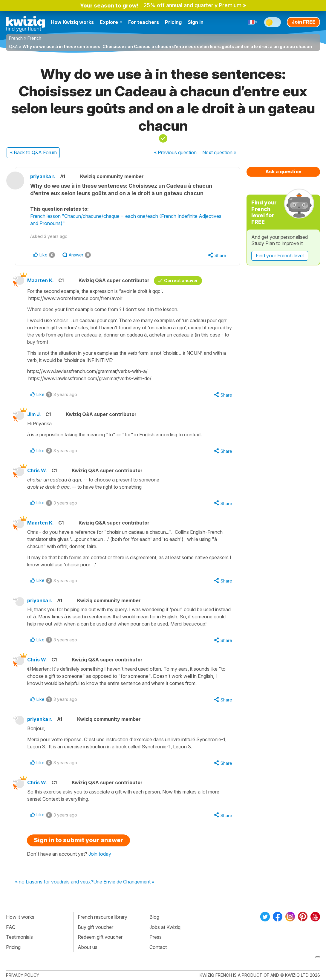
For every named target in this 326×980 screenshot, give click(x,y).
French (16, 38)
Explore (111, 22)
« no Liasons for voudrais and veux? (54, 882)
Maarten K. (40, 280)
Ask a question (283, 172)
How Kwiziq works (72, 22)
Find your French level (280, 256)
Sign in (196, 22)
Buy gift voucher (95, 927)
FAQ (11, 927)
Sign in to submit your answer (78, 840)
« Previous (175, 152)
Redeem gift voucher (100, 937)
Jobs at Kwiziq (165, 927)
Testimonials (19, 937)
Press (156, 937)
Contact (158, 947)
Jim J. (34, 414)
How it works (20, 917)
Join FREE (303, 22)
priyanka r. (43, 176)
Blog (154, 917)
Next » (219, 152)
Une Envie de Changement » (124, 882)
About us (88, 947)
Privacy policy (23, 975)
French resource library (102, 917)
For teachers (144, 22)
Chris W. (37, 470)
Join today (100, 854)
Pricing (173, 22)
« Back (33, 152)
